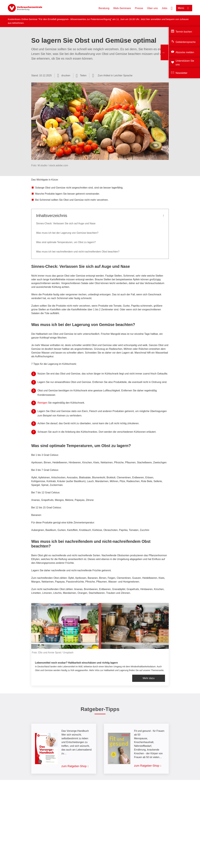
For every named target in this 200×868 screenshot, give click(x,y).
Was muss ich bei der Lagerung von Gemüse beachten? (67, 233)
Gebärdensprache (186, 42)
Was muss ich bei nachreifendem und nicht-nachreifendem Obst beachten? (78, 252)
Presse (139, 8)
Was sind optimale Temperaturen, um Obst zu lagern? (66, 242)
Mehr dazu (149, 678)
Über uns (152, 8)
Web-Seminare (122, 8)
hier (148, 19)
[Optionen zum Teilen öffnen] (81, 76)
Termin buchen (184, 32)
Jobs (165, 8)
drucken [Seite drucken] (66, 75)
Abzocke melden (185, 52)
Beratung (104, 8)
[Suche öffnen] (172, 8)
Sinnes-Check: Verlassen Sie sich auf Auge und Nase (66, 223)
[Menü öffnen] (184, 8)
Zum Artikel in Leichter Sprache (115, 75)
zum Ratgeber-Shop (74, 766)
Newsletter (182, 73)
